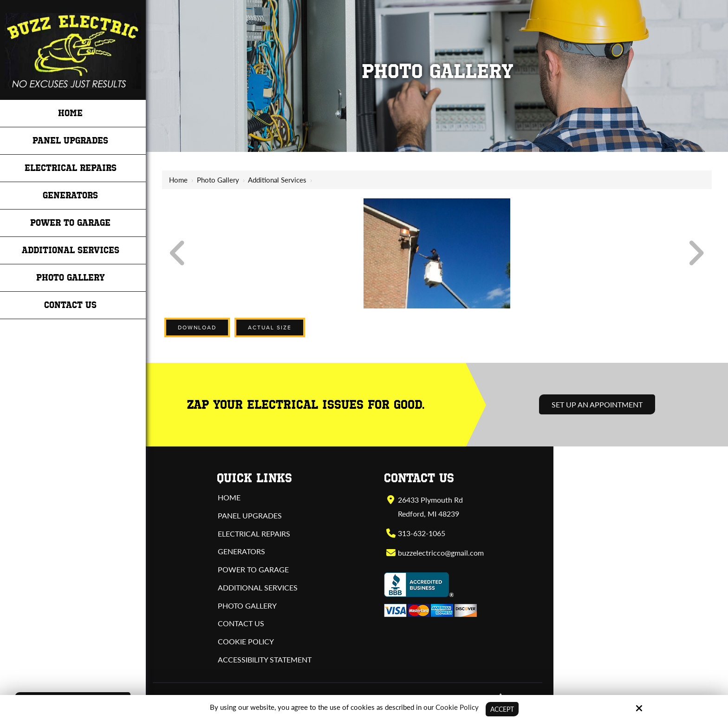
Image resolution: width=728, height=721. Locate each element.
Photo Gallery (218, 180)
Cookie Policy (456, 707)
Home (178, 180)
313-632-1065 (421, 533)
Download (197, 328)
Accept (502, 709)
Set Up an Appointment (597, 404)
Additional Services (277, 180)
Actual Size (270, 328)
